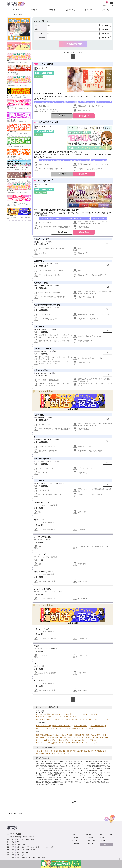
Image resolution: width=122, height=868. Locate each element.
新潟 (23, 847)
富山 (33, 847)
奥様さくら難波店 (41, 370)
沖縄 (44, 858)
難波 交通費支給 (54, 737)
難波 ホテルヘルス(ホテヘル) (46, 717)
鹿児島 (23, 858)
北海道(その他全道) (29, 837)
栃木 (8, 842)
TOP (8, 15)
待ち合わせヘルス (41, 68)
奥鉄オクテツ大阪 (41, 283)
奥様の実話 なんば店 (48, 122)
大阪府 (14, 15)
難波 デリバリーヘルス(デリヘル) (82, 714)
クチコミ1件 (38, 76)
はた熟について (77, 840)
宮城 (18, 839)
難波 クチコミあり (88, 743)
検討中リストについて (106, 834)
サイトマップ (104, 840)
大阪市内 (100, 751)
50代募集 (34, 10)
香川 (13, 855)
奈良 (23, 850)
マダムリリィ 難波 (42, 239)
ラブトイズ (38, 437)
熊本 (39, 858)
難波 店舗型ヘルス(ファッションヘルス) (50, 719)
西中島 (53, 751)
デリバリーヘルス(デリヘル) (45, 264)
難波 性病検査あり (72, 740)
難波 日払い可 (61, 735)
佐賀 (13, 858)
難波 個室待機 (101, 737)
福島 (33, 839)
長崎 (18, 858)
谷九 (76, 751)
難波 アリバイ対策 (42, 740)
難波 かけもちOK (57, 728)
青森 (8, 839)
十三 (45, 751)
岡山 (28, 852)
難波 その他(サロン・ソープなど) (94, 719)
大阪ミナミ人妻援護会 (43, 459)
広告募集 (89, 834)
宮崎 (34, 858)
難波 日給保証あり (76, 735)
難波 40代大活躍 (97, 726)
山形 (28, 839)
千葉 (19, 845)
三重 (52, 847)
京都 (18, 850)
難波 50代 (51, 714)
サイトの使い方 (77, 843)
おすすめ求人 (70, 10)
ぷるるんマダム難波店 (43, 349)
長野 (28, 847)
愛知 (8, 847)
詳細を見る (83, 116)
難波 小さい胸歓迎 (80, 726)
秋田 (23, 839)
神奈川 (14, 845)
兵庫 (13, 850)
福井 (42, 847)
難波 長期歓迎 (59, 743)
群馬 (18, 842)
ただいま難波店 (46, 64)
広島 (8, 852)
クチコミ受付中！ (40, 193)
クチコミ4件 (38, 135)
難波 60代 (63, 714)
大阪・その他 (61, 754)
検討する (64, 232)
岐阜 (47, 847)
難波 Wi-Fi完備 (88, 740)
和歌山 (33, 850)
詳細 (107, 243)
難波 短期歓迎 (73, 743)
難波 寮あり (40, 737)
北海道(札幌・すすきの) (14, 837)
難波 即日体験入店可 (43, 743)
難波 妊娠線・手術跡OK (62, 726)
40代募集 (16, 10)
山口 (13, 852)
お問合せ (103, 837)
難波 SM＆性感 (73, 719)
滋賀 (28, 850)
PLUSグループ (45, 181)
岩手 (13, 839)
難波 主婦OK (57, 740)
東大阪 (51, 754)
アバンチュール (40, 481)
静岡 (13, 847)
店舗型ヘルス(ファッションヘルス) (47, 483)
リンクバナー (90, 846)
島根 (23, 852)
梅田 (61, 751)
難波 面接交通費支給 (71, 737)
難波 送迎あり (87, 737)
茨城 (13, 842)
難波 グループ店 (88, 728)
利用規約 (75, 837)
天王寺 (91, 751)
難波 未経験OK (73, 728)
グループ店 (106, 10)
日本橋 (69, 751)
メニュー (111, 4)
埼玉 (24, 845)
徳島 (8, 855)
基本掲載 (90, 837)
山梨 (18, 847)
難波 (37, 70)
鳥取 (18, 852)
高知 (23, 855)
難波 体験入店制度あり (44, 735)
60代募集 (52, 10)
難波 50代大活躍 (42, 728)
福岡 (8, 858)
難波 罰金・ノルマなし (94, 735)
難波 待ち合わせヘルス (68, 717)
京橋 (83, 751)
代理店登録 (91, 843)
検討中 (106, 3)
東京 (8, 845)
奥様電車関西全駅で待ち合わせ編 (47, 305)
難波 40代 (39, 714)
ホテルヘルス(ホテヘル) (43, 126)
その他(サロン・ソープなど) (45, 440)
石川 (37, 847)
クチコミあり (88, 10)
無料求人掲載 (92, 840)
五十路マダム (39, 261)
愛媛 (18, 855)
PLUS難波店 (39, 415)
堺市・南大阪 (40, 754)
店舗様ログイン (107, 844)
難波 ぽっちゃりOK (43, 726)
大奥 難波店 (39, 327)
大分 (29, 858)
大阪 (37, 751)
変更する (105, 25)
